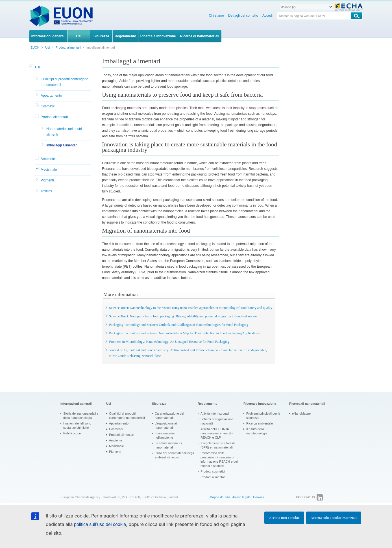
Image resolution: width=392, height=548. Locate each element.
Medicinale (49, 170)
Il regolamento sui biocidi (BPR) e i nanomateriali (218, 445)
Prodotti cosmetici (213, 471)
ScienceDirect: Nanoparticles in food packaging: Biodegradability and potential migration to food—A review (183, 316)
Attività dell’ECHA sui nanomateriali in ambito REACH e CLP (217, 433)
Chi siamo (216, 16)
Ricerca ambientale (260, 423)
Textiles (46, 191)
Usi (37, 67)
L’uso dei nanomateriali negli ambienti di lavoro (174, 455)
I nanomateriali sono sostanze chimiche (77, 425)
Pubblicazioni (72, 433)
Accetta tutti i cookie (284, 518)
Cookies (259, 497)
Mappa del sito (220, 497)
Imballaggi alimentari (62, 145)
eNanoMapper (302, 413)
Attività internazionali (215, 413)
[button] (32, 67)
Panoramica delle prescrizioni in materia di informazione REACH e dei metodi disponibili (219, 459)
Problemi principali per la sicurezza (263, 416)
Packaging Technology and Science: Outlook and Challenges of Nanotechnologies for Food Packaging (179, 325)
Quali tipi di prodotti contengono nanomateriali (65, 82)
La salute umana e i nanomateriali (168, 445)
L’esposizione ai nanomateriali (166, 425)
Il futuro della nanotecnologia (257, 431)
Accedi (267, 16)
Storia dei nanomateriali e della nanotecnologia (81, 416)
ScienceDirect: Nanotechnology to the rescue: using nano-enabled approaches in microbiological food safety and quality (191, 308)
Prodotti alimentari (54, 117)
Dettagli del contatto (243, 16)
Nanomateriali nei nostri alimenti (64, 132)
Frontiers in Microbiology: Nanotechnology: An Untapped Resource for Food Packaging (169, 342)
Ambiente (48, 159)
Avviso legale (241, 497)
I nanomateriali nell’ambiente (165, 435)
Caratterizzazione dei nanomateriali (169, 416)
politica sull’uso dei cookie (100, 524)
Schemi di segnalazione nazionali (217, 421)
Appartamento (51, 96)
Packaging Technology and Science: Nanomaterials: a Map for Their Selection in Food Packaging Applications (184, 333)
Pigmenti (47, 180)
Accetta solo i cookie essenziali (334, 518)
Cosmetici (48, 106)
